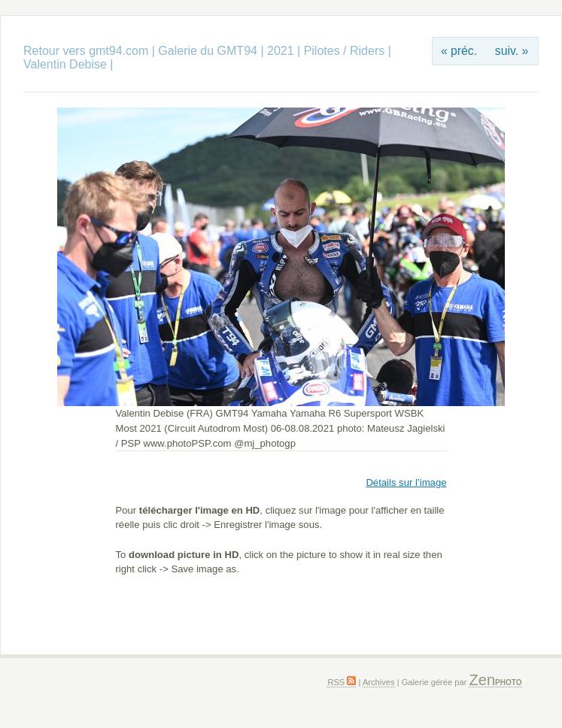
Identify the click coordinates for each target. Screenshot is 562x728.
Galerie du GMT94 (208, 51)
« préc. (459, 51)
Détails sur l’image (406, 482)
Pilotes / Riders (345, 51)
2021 (281, 51)
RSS (342, 682)
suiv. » (512, 51)
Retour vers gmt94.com (86, 51)
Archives (379, 682)
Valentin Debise (67, 64)
